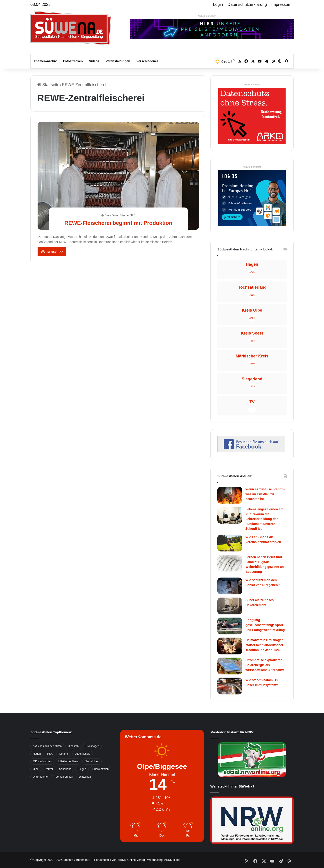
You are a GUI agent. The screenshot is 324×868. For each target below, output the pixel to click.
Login (218, 4)
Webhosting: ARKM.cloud (164, 860)
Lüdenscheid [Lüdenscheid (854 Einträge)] (83, 754)
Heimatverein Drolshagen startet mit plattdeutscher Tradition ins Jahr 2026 (264, 645)
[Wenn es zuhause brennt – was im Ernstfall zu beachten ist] (230, 495)
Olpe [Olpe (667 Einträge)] (36, 769)
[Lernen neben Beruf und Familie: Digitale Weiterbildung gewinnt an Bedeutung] (230, 563)
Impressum (281, 4)
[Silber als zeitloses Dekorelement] (230, 606)
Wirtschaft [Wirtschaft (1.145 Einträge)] (85, 777)
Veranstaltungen (118, 61)
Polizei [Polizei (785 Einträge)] (49, 769)
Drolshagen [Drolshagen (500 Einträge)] (92, 746)
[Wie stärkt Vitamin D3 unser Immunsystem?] (230, 686)
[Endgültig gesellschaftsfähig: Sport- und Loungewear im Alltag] (230, 626)
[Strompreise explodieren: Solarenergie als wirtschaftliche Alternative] (230, 666)
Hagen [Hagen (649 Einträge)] (37, 754)
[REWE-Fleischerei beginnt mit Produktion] (118, 176)
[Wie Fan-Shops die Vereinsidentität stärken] (230, 543)
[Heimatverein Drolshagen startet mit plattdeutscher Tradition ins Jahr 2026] (230, 646)
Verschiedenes (147, 61)
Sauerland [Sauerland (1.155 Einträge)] (65, 769)
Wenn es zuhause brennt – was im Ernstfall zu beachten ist (265, 494)
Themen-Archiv (45, 61)
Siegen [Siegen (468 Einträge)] (82, 769)
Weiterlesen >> (52, 252)
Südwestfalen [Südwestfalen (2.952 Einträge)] (101, 769)
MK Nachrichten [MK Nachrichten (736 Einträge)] (42, 761)
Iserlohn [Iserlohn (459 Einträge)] (64, 754)
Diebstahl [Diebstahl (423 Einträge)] (74, 746)
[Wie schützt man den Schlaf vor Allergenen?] (230, 586)
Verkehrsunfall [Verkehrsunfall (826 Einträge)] (64, 777)
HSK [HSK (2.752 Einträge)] (50, 754)
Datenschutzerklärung (247, 4)
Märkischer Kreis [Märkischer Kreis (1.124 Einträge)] (68, 761)
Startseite (48, 85)
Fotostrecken (73, 61)
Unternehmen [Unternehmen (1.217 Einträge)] (41, 777)
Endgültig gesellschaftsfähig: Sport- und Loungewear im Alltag (265, 625)
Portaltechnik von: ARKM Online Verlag (119, 860)
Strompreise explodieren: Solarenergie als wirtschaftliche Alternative (265, 665)
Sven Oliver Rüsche (117, 207)
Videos (94, 61)
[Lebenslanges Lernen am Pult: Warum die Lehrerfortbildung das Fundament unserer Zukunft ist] (230, 515)
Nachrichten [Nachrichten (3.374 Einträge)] (92, 761)
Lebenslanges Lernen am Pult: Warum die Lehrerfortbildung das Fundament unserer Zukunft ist (264, 519)
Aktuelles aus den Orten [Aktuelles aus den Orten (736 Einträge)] (47, 746)
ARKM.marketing (207, 16)
